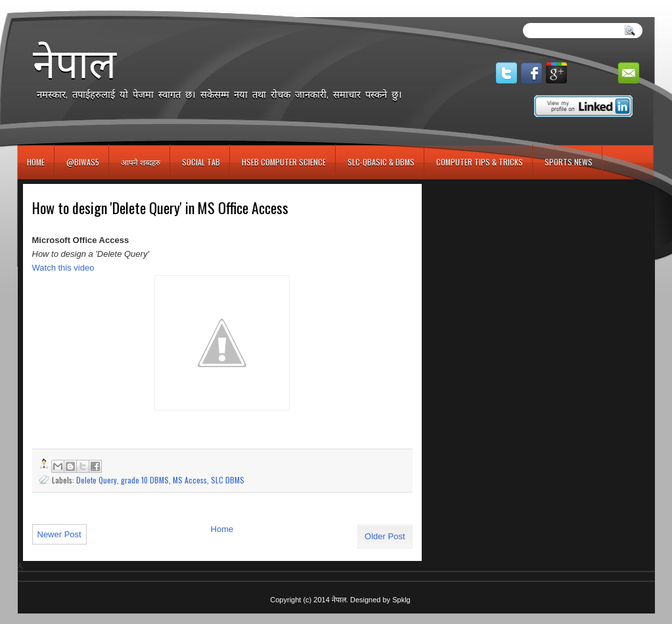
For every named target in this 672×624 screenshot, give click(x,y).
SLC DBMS (228, 480)
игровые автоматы (76, 6)
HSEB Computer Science (284, 162)
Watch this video (63, 268)
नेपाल (75, 63)
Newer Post (59, 534)
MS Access (190, 480)
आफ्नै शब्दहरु (141, 162)
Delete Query (97, 480)
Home (36, 162)
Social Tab (201, 162)
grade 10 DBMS (145, 480)
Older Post (385, 536)
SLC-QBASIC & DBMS (381, 162)
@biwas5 (83, 162)
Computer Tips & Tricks (480, 162)
